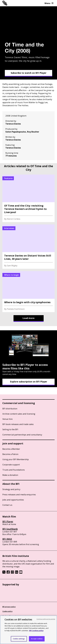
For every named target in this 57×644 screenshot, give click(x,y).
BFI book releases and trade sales (18, 424)
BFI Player (8, 521)
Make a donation (10, 475)
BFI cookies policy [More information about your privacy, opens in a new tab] (36, 631)
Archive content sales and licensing (19, 414)
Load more (28, 318)
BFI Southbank (10, 529)
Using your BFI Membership (16, 459)
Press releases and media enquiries (19, 494)
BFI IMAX (7, 539)
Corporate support (11, 465)
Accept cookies (37, 639)
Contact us (7, 505)
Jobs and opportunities (13, 500)
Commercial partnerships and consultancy (22, 435)
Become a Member (11, 449)
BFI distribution (10, 409)
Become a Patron (10, 454)
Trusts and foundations (14, 470)
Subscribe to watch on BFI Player (29, 73)
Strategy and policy (11, 489)
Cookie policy (7, 611)
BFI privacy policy (9, 607)
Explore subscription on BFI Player (29, 382)
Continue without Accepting (46, 619)
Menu (49, 3)
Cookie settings (19, 639)
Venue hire (7, 419)
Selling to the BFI (10, 429)
